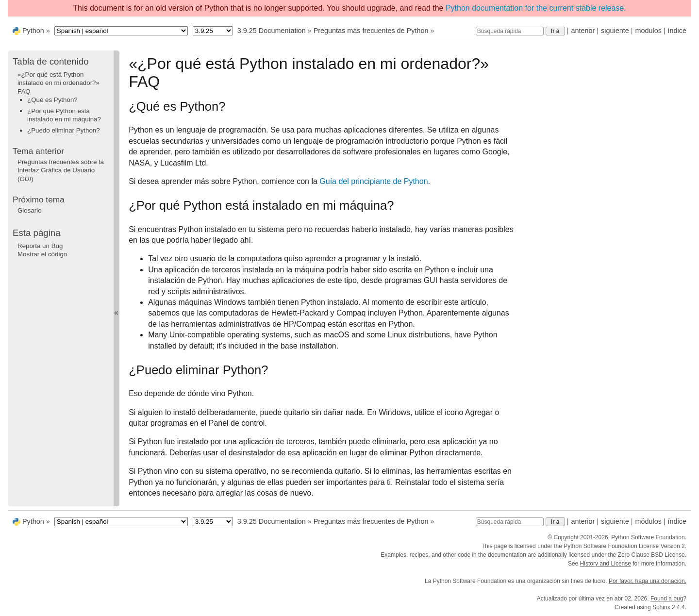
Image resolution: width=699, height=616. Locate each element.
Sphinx (661, 607)
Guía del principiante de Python (374, 181)
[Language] (121, 31)
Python (33, 31)
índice (677, 31)
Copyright (566, 537)
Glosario (30, 210)
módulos (648, 31)
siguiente (615, 31)
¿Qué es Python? (52, 100)
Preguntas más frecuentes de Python (371, 31)
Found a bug (667, 599)
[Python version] (213, 31)
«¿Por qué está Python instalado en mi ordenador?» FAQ (58, 83)
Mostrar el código (42, 254)
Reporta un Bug (40, 246)
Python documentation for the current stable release (535, 8)
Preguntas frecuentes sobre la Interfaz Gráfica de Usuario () (61, 170)
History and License (606, 564)
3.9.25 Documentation (272, 31)
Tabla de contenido (51, 61)
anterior (583, 31)
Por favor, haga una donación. (648, 581)
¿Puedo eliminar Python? (64, 130)
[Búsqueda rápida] (510, 31)
